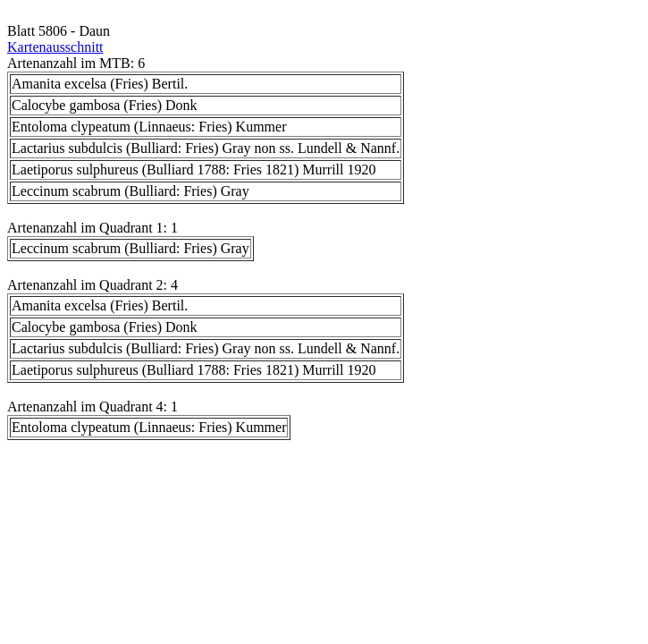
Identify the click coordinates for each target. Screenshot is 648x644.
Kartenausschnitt (55, 47)
